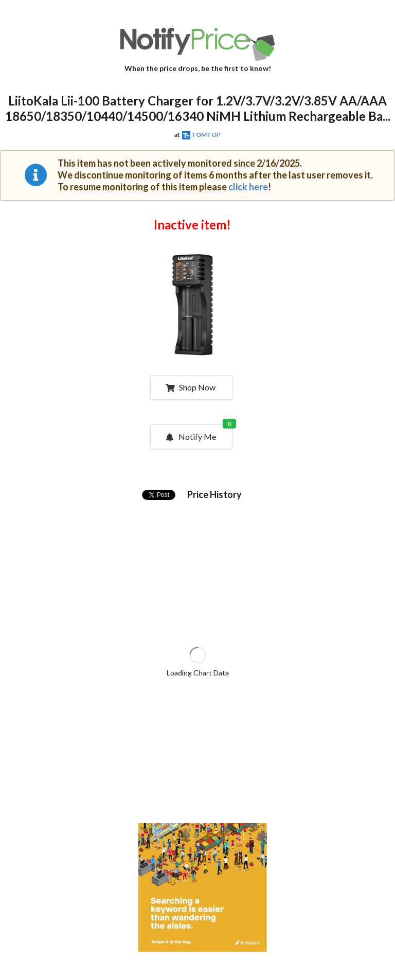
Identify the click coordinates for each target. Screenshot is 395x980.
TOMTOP (206, 135)
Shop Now (191, 387)
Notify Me (199, 433)
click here (248, 187)
